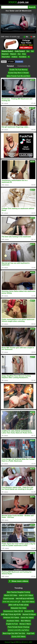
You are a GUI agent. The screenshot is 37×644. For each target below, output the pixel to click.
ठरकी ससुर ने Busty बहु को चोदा (11, 614)
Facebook (19, 62)
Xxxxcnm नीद (29, 611)
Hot (32, 51)
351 (26, 37)
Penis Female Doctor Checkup (18, 627)
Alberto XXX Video (11, 595)
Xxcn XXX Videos (28, 602)
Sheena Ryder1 (7, 51)
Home (7, 642)
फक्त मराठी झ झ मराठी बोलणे (25, 599)
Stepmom (5, 54)
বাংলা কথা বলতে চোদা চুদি (11, 602)
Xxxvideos (23, 57)
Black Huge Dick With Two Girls (14, 633)
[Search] (14, 7)
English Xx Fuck (12, 624)
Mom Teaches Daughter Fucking (18, 592)
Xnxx (24, 54)
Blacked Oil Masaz (29, 614)
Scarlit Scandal (9, 599)
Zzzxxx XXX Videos (18, 637)
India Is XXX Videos (26, 595)
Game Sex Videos (27, 618)
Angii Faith (30, 633)
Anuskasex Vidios (13, 621)
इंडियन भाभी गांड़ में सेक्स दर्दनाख (18, 605)
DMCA (18, 642)
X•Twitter (11, 62)
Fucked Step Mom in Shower (18, 73)
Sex (28, 51)
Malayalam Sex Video (18, 608)
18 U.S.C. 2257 (27, 642)
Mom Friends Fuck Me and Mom (18, 76)
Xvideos (14, 57)
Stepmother (6, 57)
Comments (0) (24, 66)
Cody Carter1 (20, 51)
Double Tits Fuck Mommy (18, 70)
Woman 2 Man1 (25, 624)
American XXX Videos (11, 618)
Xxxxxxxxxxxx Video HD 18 (13, 611)
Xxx (19, 54)
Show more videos (18, 581)
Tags (12, 642)
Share (4, 62)
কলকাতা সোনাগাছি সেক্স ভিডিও (18, 630)
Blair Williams (26, 621)
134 (33, 37)
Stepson (13, 54)
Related (10, 66)
